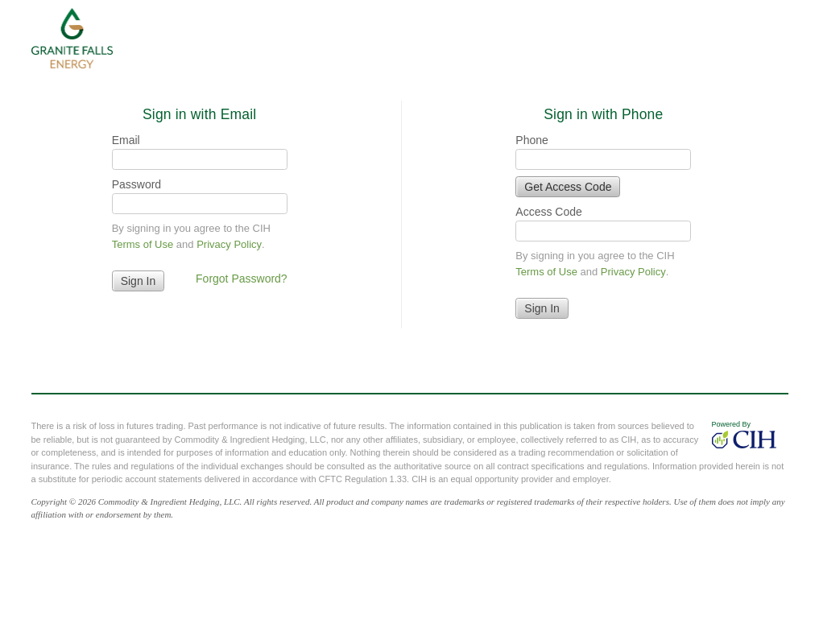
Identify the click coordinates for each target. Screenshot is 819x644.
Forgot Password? (242, 279)
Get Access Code (568, 187)
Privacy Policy (229, 244)
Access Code (548, 212)
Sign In (542, 308)
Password (136, 184)
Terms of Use (143, 244)
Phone (532, 140)
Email (126, 140)
